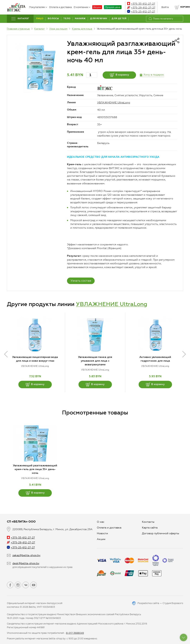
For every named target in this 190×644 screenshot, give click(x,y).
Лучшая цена (113, 7)
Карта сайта (150, 528)
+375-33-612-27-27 (141, 4)
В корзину (119, 75)
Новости (102, 533)
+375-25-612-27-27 (141, 12)
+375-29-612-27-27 (141, 8)
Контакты (148, 522)
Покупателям (38, 7)
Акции (97, 7)
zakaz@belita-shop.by (26, 555)
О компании (82, 7)
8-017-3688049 (75, 633)
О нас (101, 522)
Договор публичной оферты (160, 533)
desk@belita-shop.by (26, 563)
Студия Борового (173, 603)
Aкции (101, 539)
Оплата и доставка (60, 7)
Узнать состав (81, 281)
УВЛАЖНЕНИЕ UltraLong (114, 103)
